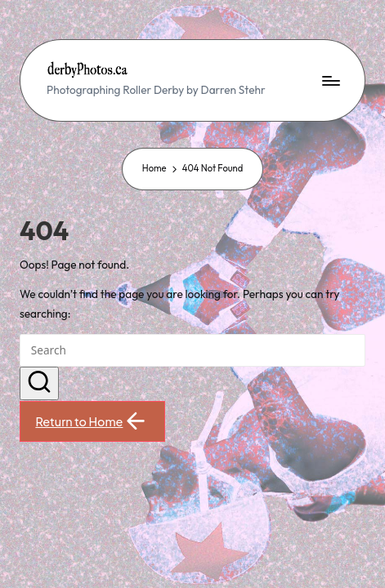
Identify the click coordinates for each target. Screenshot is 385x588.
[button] (39, 384)
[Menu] (330, 80)
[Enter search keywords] (192, 350)
